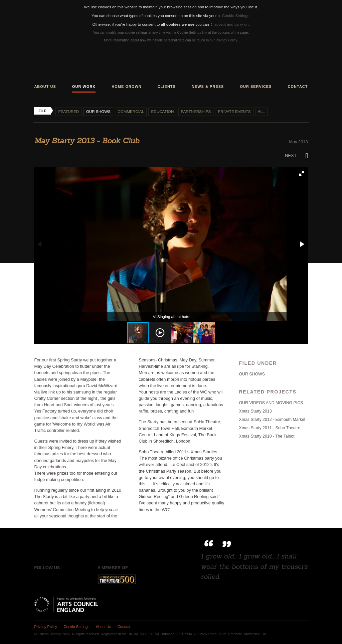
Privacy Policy (226, 40)
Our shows (98, 111)
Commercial (130, 111)
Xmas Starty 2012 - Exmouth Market (272, 418)
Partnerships (194, 111)
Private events (232, 111)
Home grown (126, 86)
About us (45, 86)
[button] (302, 172)
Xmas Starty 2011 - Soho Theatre (269, 427)
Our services (256, 86)
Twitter (53, 578)
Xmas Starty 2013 (255, 410)
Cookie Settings (234, 15)
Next (296, 154)
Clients (167, 86)
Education (161, 111)
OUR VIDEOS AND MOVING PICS (271, 402)
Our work (84, 86)
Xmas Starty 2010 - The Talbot (267, 435)
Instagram (67, 578)
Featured (68, 111)
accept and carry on (230, 24)
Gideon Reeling (171, 63)
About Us (103, 626)
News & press (208, 86)
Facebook (39, 578)
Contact (298, 86)
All (259, 111)
